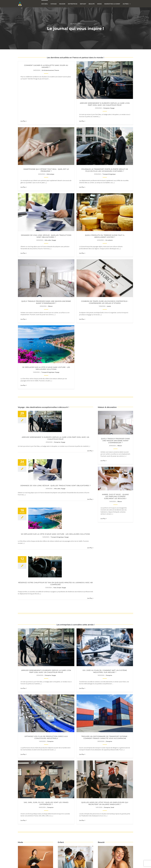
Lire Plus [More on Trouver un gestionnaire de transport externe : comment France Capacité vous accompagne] (23, 590)
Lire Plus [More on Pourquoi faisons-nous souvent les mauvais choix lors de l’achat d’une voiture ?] (130, 747)
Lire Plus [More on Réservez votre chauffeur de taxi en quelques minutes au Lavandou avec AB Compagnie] (90, 441)
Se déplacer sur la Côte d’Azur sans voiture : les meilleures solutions (124, 218)
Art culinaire (129, 165)
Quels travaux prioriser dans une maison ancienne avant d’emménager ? (46, 218)
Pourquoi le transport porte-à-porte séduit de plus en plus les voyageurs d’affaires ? (46, 161)
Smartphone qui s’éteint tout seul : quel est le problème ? (124, 104)
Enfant (78, 645)
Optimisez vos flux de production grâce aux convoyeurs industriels (124, 514)
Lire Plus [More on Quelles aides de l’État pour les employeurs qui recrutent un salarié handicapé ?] (101, 590)
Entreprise (87, 108)
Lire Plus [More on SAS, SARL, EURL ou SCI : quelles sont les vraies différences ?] (62, 590)
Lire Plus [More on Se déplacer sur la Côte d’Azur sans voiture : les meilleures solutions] (90, 391)
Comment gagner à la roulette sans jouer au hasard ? (46, 66)
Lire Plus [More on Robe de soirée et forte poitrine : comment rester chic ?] (23, 662)
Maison (50, 222)
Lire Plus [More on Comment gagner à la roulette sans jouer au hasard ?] (23, 83)
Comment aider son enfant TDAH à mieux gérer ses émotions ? (75, 640)
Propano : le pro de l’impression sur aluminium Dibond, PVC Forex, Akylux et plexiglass (85, 865)
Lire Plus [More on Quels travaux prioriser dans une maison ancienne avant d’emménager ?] (103, 303)
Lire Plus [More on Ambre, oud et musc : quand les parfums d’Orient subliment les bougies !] (103, 361)
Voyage (93, 108)
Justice (90, 222)
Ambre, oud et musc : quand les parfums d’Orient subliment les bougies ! (115, 339)
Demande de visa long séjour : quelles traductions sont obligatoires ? (85, 161)
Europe (59, 430)
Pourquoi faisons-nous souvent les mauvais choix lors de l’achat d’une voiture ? (111, 730)
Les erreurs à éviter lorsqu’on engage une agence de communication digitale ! (124, 865)
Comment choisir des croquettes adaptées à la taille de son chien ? (51, 730)
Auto (55, 430)
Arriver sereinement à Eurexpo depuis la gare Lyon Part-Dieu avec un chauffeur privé (85, 104)
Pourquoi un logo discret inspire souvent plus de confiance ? (124, 806)
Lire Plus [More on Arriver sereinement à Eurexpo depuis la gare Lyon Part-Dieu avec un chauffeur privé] (90, 294)
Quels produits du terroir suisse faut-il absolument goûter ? (124, 161)
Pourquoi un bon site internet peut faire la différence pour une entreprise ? (85, 806)
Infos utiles (87, 165)
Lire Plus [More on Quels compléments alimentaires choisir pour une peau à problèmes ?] (103, 660)
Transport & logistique (50, 165)
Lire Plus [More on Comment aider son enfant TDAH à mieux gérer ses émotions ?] (63, 662)
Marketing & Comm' (50, 810)
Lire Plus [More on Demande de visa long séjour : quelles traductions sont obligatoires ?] (90, 342)
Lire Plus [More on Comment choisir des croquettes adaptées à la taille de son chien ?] (70, 747)
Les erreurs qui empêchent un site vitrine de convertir (46, 806)
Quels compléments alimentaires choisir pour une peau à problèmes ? (115, 640)
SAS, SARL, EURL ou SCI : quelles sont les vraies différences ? (85, 573)
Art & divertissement (48, 70)
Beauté (120, 645)
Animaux (55, 734)
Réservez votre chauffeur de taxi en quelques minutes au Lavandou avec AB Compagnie (55, 426)
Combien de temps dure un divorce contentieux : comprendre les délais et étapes (85, 218)
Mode (40, 645)
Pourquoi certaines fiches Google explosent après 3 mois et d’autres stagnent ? (46, 865)
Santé (132, 577)
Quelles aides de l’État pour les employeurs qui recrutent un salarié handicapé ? (124, 573)
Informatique (129, 108)
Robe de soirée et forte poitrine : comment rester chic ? (35, 640)
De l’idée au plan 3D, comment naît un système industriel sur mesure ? (85, 514)
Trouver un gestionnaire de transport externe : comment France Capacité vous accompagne (46, 573)
